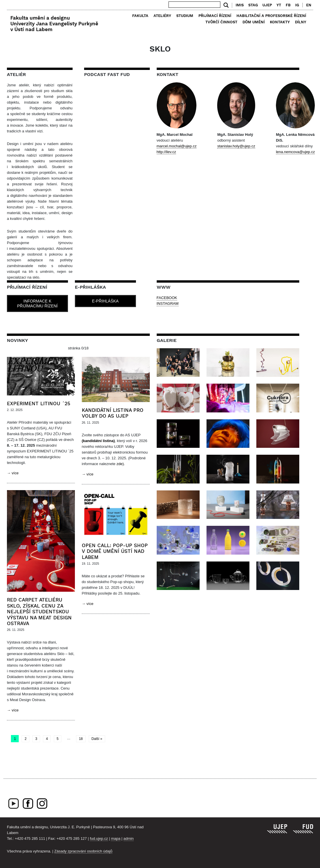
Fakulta (140, 16)
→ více (13, 473)
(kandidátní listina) (98, 441)
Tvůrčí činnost (221, 22)
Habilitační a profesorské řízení (271, 16)
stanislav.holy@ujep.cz (236, 146)
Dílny (301, 22)
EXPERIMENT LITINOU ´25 (39, 403)
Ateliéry (162, 16)
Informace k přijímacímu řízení (37, 303)
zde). (121, 464)
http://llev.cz (166, 152)
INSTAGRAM (168, 303)
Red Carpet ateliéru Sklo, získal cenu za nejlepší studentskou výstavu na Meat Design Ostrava (39, 612)
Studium (185, 16)
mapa (116, 839)
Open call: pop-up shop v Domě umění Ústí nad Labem (115, 551)
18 (81, 739)
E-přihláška (105, 301)
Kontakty (280, 22)
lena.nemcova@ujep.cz (295, 152)
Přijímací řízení (215, 16)
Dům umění (254, 22)
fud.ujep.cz (99, 839)
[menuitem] (307, 5)
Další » (97, 739)
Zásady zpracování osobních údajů (84, 851)
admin (129, 839)
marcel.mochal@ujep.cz (177, 146)
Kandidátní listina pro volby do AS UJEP (113, 413)
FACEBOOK (167, 298)
